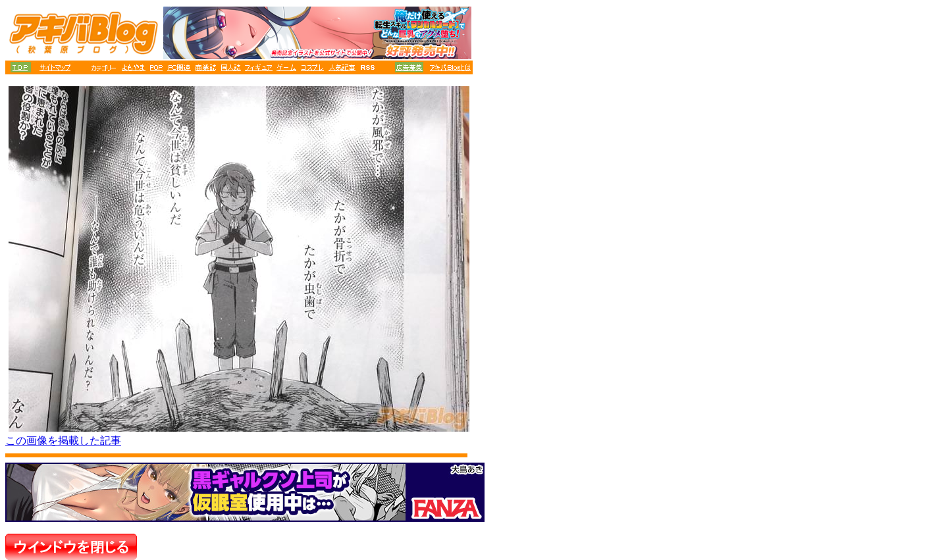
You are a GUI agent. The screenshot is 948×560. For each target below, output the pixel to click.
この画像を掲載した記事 (63, 441)
